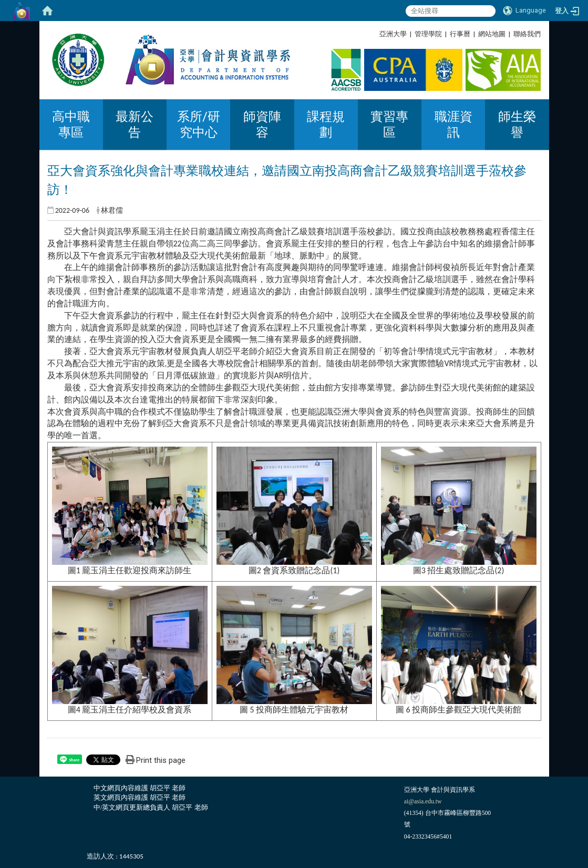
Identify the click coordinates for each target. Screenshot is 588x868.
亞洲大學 (393, 34)
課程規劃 (326, 125)
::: (537, 34)
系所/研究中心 (199, 125)
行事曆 (460, 34)
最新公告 (135, 125)
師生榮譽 (517, 125)
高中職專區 (71, 125)
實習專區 (389, 125)
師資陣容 (262, 125)
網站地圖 (492, 34)
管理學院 (428, 34)
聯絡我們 (527, 34)
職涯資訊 (453, 125)
